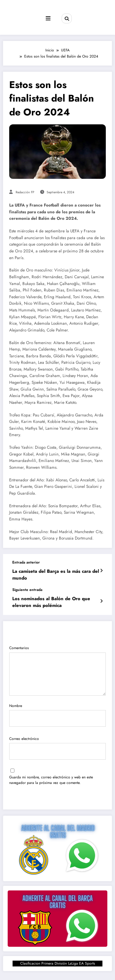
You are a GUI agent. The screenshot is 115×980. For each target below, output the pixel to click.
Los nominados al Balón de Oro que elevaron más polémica (51, 602)
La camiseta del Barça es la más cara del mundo (56, 575)
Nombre (57, 715)
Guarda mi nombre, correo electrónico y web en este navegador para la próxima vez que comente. (51, 780)
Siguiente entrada (27, 590)
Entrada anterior (26, 562)
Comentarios (57, 670)
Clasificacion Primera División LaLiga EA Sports (58, 963)
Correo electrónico (57, 747)
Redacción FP (25, 192)
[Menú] (48, 18)
